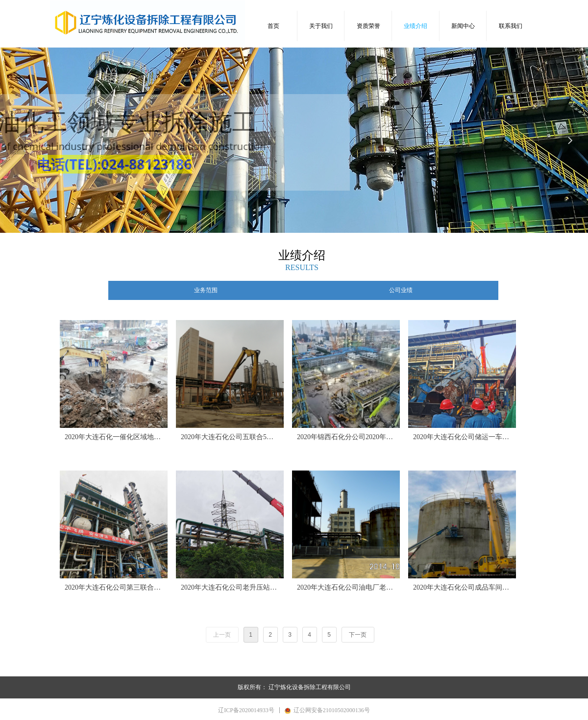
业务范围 (206, 290)
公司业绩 (401, 290)
